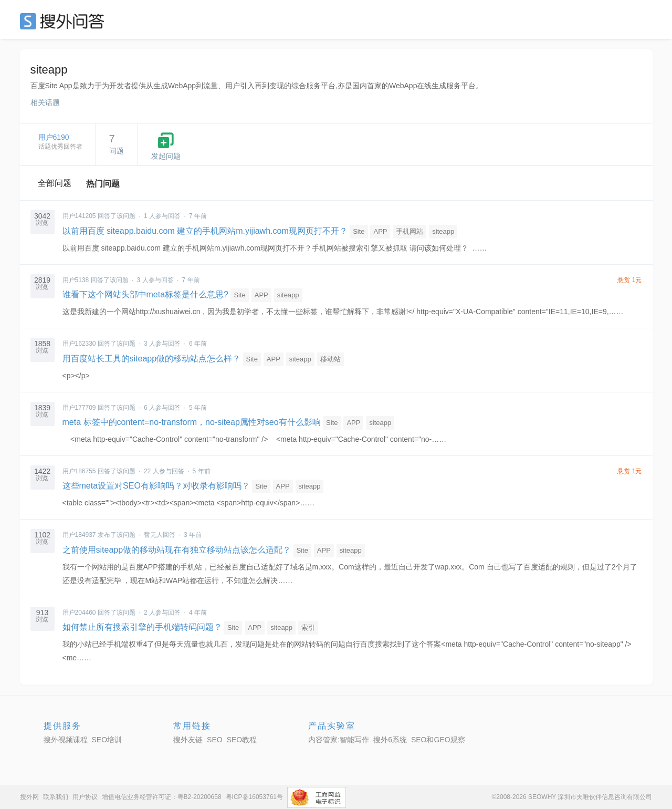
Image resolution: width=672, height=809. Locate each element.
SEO (65, 21)
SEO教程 (242, 740)
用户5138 (76, 280)
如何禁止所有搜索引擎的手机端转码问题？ (142, 627)
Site (359, 231)
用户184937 (79, 535)
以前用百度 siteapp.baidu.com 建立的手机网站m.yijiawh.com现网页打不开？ (205, 231)
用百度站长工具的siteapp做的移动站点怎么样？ (152, 359)
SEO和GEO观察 (438, 740)
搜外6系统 (390, 740)
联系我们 (56, 797)
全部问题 (55, 183)
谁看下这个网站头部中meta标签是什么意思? (145, 294)
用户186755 (79, 471)
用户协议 (85, 797)
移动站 (330, 359)
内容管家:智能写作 (339, 740)
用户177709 (79, 408)
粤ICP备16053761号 (254, 797)
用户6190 (54, 137)
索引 (308, 628)
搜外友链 (188, 740)
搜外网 (29, 797)
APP (380, 231)
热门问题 (103, 184)
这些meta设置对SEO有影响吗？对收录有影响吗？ (156, 486)
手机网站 (409, 231)
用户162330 (79, 344)
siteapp (443, 231)
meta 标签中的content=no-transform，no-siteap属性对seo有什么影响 (192, 422)
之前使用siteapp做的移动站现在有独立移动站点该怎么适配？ (177, 550)
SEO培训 (107, 740)
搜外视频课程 (66, 740)
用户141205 (79, 216)
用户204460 (79, 613)
